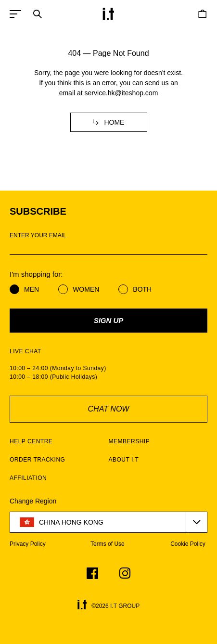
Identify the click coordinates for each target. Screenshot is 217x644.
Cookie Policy (188, 544)
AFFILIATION (28, 478)
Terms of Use (108, 544)
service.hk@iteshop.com (121, 93)
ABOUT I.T (124, 460)
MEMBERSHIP (129, 441)
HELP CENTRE (31, 441)
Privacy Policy (28, 544)
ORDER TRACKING (37, 460)
